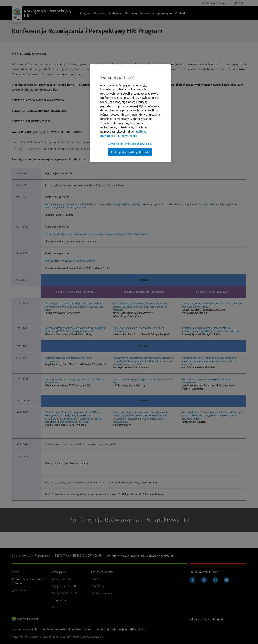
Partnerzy (131, 13)
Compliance (59, 600)
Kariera (95, 579)
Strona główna (21, 556)
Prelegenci (116, 13)
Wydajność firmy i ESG (65, 593)
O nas (15, 572)
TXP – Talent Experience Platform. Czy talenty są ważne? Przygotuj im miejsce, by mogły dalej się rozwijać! (140, 307)
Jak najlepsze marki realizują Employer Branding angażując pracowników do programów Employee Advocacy (209, 361)
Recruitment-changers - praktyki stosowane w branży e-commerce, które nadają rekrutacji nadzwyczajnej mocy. (75, 307)
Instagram (204, 580)
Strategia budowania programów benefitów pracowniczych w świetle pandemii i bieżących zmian (211, 330)
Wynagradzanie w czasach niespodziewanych (70, 261)
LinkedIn (215, 580)
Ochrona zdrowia (62, 579)
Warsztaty (100, 13)
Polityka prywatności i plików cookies (67, 629)
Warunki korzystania (25, 629)
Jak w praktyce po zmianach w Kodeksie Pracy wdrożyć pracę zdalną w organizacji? (212, 305)
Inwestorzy (97, 586)
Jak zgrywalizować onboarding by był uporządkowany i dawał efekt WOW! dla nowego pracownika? (75, 330)
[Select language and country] (240, 3)
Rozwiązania (42, 556)
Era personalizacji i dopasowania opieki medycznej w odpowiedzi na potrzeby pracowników (96, 234)
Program (85, 13)
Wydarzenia (19, 590)
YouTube (227, 580)
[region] (130, 113)
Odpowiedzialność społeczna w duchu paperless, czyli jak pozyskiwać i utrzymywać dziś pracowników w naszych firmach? (212, 416)
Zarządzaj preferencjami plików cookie (121, 629)
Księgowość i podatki (64, 586)
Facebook (193, 580)
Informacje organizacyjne (156, 13)
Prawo (55, 607)
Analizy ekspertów (102, 572)
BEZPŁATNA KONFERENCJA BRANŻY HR (78, 556)
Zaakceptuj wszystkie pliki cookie (130, 152)
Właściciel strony (101, 593)
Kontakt (180, 13)
